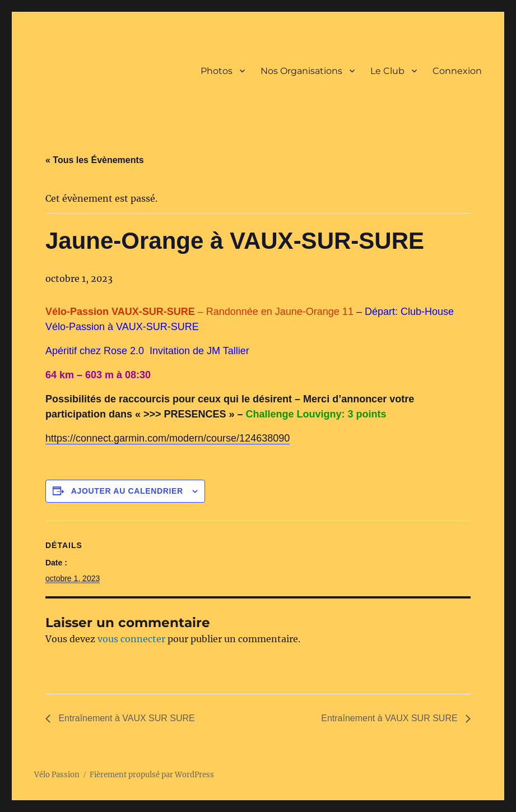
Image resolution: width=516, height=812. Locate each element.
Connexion (457, 71)
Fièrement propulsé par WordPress (152, 775)
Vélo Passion (57, 775)
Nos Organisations (301, 71)
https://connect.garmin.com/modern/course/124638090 (168, 438)
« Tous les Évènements (95, 160)
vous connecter (131, 639)
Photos (217, 71)
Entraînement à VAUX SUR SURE (125, 718)
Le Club (387, 71)
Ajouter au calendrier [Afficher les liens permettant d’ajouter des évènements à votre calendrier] (127, 491)
